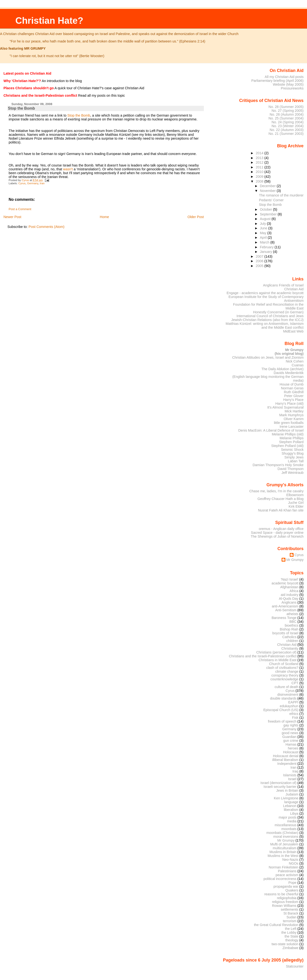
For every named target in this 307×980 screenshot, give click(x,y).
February (267, 247)
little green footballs (289, 423)
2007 (260, 256)
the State (292, 936)
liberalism (291, 810)
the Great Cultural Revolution (276, 925)
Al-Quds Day (289, 599)
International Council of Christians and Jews (270, 316)
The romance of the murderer (281, 195)
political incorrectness (280, 879)
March (265, 242)
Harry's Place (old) (289, 404)
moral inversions (286, 837)
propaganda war (286, 886)
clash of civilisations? (282, 668)
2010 (260, 172)
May (263, 233)
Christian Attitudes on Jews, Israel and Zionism (268, 357)
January (266, 252)
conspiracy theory (285, 675)
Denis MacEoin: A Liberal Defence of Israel (271, 430)
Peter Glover (294, 396)
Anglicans (289, 602)
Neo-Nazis (290, 860)
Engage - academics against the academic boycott (265, 293)
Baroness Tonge (284, 618)
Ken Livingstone (286, 798)
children (292, 641)
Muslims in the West (283, 856)
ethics (294, 714)
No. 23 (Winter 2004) (287, 126)
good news (290, 733)
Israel (292, 779)
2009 (260, 177)
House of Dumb (292, 384)
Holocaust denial (286, 756)
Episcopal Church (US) (281, 710)
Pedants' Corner (271, 200)
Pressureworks (292, 88)
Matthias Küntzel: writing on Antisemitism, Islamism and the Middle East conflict (265, 326)
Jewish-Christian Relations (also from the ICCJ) (267, 320)
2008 (260, 181)
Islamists (290, 775)
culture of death (286, 687)
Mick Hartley (294, 411)
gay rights (291, 725)
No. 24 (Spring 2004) (287, 122)
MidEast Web (293, 331)
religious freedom (285, 902)
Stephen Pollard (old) (287, 446)
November (268, 191)
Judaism (292, 794)
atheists (293, 614)
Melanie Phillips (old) (288, 434)
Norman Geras (292, 388)
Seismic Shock (292, 450)
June (264, 228)
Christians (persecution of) (276, 652)
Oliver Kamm (294, 419)
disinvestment (288, 695)
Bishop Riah (289, 629)
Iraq (295, 771)
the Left (291, 929)
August (266, 219)
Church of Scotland (284, 664)
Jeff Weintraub (293, 473)
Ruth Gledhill (294, 392)
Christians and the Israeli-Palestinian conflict (263, 656)
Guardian (289, 737)
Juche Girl (296, 503)
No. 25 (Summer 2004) (286, 118)
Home (104, 217)
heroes (293, 748)
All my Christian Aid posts (284, 77)
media (292, 821)
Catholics (289, 637)
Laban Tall (296, 461)
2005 (260, 266)
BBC (293, 622)
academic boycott (285, 583)
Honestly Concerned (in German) (278, 312)
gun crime (291, 741)
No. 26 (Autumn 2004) (286, 114)
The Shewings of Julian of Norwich (277, 536)
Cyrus (22, 183)
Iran (42, 183)
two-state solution (285, 944)
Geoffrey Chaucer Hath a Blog (281, 499)
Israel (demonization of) (278, 783)
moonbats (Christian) (282, 833)
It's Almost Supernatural (285, 407)
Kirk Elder (296, 506)
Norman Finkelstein (283, 867)
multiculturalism (285, 848)
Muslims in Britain (283, 852)
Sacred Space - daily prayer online (277, 533)
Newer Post (12, 217)
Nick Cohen (295, 361)
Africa (294, 591)
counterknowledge (284, 679)
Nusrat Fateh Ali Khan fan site (281, 510)
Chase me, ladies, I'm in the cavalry (276, 491)
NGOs (294, 863)
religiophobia (287, 898)
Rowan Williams (284, 906)
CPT (295, 683)
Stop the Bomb (79, 115)
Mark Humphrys (291, 415)
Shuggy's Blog (292, 453)
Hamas (291, 744)
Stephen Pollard (291, 442)
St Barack (291, 913)
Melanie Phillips (292, 438)
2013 (260, 158)
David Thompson (290, 469)
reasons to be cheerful (281, 894)
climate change (287, 671)
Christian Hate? (49, 21)
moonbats (289, 829)
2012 (260, 162)
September (269, 214)
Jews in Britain (287, 790)
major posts (288, 817)
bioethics (292, 625)
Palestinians (287, 871)
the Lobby (289, 932)
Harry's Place (293, 400)
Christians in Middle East (277, 660)
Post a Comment (20, 209)
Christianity (290, 648)
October (266, 209)
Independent (287, 764)
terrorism (290, 921)
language (291, 802)
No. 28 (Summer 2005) (286, 107)
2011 (260, 167)
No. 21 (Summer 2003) (286, 134)
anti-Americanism (285, 606)
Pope (293, 883)
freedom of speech (282, 721)
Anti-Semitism (286, 610)
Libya (294, 814)
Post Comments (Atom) (47, 227)
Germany (33, 183)
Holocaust (291, 752)
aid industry (290, 595)
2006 (260, 261)
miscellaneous (286, 825)
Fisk (295, 718)
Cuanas (298, 365)
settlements (290, 909)
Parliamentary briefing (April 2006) (277, 81)
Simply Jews (294, 457)
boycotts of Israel (286, 633)
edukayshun (289, 706)
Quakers (292, 890)
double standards (283, 698)
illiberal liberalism (285, 760)
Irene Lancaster (292, 427)
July (263, 224)
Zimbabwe (290, 948)
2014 (260, 153)
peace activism (287, 875)
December (268, 186)
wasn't (68, 169)
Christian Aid (294, 289)
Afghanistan (289, 587)
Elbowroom (295, 495)
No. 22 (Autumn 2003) (286, 130)
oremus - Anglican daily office (281, 529)
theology (292, 940)
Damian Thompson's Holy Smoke (278, 465)
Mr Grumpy (295, 560)
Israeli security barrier (280, 787)
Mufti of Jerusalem (284, 844)
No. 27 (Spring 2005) (287, 111)
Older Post (196, 217)
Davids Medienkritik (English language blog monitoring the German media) (268, 377)
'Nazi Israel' (290, 579)
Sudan (292, 917)
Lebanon (290, 806)
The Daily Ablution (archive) (283, 369)
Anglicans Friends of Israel (283, 285)
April (264, 238)
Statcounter (295, 966)
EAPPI (293, 702)
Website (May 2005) (288, 84)
